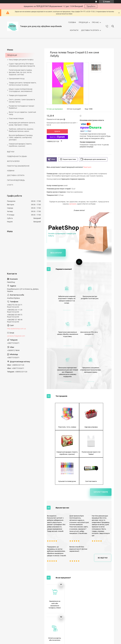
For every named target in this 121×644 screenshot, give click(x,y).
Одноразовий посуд (17, 78)
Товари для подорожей (18, 95)
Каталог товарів (101, 421)
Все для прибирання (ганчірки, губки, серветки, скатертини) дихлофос (21, 138)
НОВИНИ (11, 171)
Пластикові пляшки (16, 118)
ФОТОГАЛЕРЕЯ (13, 161)
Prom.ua (72, 637)
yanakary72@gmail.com (16, 336)
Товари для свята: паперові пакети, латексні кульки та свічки (23, 84)
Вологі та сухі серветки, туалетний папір (22, 113)
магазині (73, 204)
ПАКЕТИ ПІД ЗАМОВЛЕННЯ (18, 166)
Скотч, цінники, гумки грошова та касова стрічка (22, 101)
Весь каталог (56, 253)
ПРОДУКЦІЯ (83, 22)
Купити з (57, 137)
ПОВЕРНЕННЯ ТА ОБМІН (17, 156)
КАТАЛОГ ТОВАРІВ (16, 611)
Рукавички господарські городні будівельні (22, 107)
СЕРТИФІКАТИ (70, 616)
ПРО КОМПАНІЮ (15, 614)
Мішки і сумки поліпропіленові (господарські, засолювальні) (21, 90)
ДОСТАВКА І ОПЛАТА (16, 175)
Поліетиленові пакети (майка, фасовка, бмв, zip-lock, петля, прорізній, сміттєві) (21, 72)
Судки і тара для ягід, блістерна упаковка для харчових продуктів (22, 65)
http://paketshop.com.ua (16, 329)
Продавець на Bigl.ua (60, 640)
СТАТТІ (10, 185)
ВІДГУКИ (11, 152)
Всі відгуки (103, 487)
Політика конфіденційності (74, 642)
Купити (57, 131)
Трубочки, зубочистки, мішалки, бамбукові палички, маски (21, 130)
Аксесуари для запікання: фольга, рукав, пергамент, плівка (22, 124)
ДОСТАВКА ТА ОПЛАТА (90, 30)
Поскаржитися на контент (55, 642)
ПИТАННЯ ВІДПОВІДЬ (16, 180)
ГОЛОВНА (72, 22)
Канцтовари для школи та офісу (21, 60)
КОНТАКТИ (74, 30)
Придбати (91, 6)
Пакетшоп (87, 167)
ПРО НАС (95, 22)
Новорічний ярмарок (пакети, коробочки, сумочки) (20, 145)
